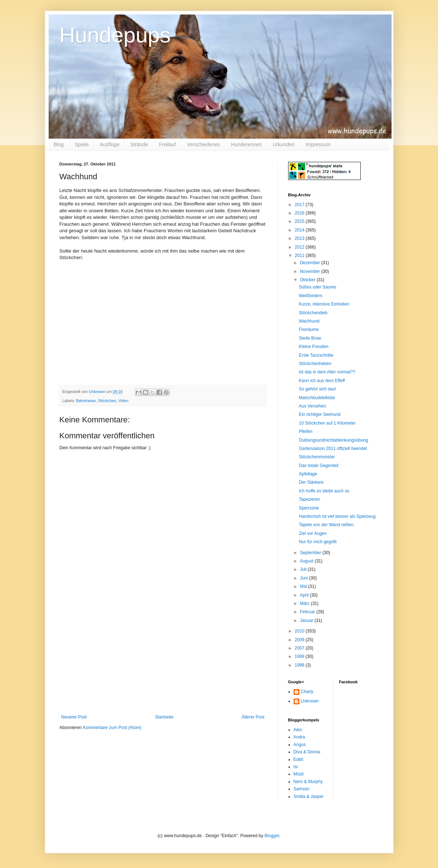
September (311, 553)
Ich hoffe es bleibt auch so (324, 491)
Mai (304, 586)
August (307, 561)
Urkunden (284, 144)
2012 (300, 247)
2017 (300, 205)
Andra (299, 737)
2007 (300, 648)
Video (123, 401)
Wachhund (309, 321)
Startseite (164, 717)
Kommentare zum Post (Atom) (112, 728)
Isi (296, 767)
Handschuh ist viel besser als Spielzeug (337, 516)
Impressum (318, 144)
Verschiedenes (204, 144)
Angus (300, 745)
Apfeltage (308, 474)
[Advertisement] (163, 660)
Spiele (82, 144)
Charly (307, 692)
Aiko (298, 730)
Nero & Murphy (308, 782)
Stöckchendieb (313, 313)
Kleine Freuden (313, 347)
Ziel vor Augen (313, 533)
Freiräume (309, 329)
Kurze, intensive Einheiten (324, 304)
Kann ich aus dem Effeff (322, 381)
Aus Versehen (312, 406)
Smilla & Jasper (309, 797)
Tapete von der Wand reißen (326, 525)
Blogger (272, 836)
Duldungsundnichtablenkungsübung (333, 440)
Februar (308, 612)
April (305, 595)
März (305, 603)
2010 (300, 631)
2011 (300, 255)
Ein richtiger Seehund (320, 414)
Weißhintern (310, 296)
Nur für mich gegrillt (318, 542)
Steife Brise (310, 338)
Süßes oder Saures (317, 287)
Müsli (299, 774)
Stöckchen (107, 401)
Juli (304, 569)
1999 (300, 656)
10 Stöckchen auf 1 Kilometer (327, 423)
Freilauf (167, 144)
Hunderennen (247, 144)
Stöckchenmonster (317, 457)
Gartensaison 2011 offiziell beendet (333, 449)
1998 (300, 665)
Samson (302, 789)
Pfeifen (305, 431)
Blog (59, 144)
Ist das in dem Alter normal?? (327, 372)
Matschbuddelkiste (317, 398)
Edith (298, 759)
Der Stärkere (311, 482)
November (310, 271)
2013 (300, 238)
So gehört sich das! (317, 389)
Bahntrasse (86, 401)
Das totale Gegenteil (318, 466)
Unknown (310, 701)
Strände (139, 144)
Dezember (310, 263)
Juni (304, 578)
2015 (300, 221)
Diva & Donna (307, 752)
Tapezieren (309, 499)
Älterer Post (253, 717)
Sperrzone (309, 508)
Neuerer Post (74, 717)
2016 (300, 213)
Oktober (308, 280)
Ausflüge (109, 144)
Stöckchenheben (315, 364)
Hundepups (115, 35)
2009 (300, 640)
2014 (300, 230)
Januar (307, 621)
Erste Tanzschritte (316, 355)
